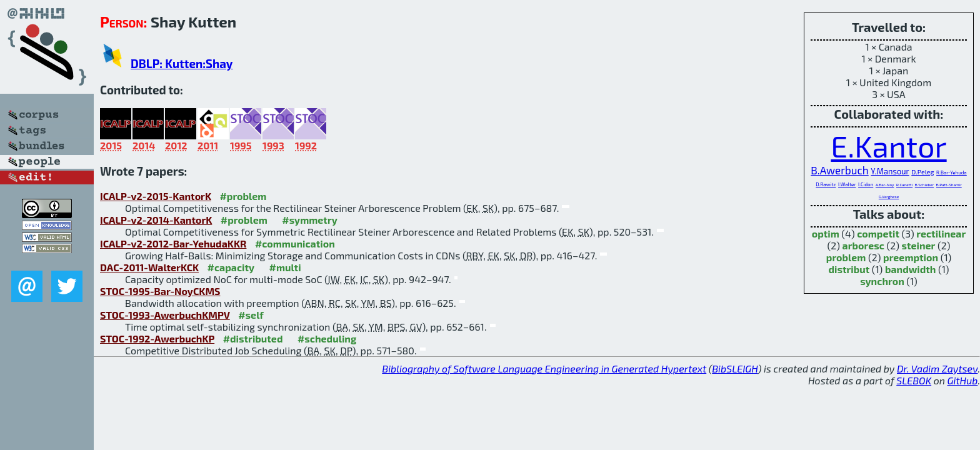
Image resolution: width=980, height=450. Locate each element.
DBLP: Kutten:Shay (182, 63)
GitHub (963, 380)
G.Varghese (889, 197)
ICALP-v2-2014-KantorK (156, 220)
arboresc (863, 245)
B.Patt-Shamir (949, 185)
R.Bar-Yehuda (952, 172)
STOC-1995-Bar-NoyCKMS (160, 291)
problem (846, 257)
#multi (285, 267)
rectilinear (941, 233)
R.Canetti (904, 185)
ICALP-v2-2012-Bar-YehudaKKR (173, 243)
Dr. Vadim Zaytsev (937, 368)
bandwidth (911, 269)
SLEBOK (914, 380)
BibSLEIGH (735, 368)
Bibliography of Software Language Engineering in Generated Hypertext (544, 368)
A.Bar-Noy (885, 185)
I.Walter (847, 184)
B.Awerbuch (840, 170)
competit (878, 233)
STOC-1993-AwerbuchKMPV (165, 315)
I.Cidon (866, 184)
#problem (243, 196)
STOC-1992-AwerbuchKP (157, 338)
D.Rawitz (826, 184)
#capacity (231, 267)
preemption (911, 257)
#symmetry (310, 220)
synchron (882, 281)
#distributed (253, 338)
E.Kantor (888, 146)
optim (826, 233)
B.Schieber (925, 185)
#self (251, 315)
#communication (295, 243)
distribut (849, 269)
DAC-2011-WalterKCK (149, 267)
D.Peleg (922, 172)
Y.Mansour (890, 171)
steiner (918, 245)
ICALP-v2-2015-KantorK (156, 196)
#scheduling (327, 338)
